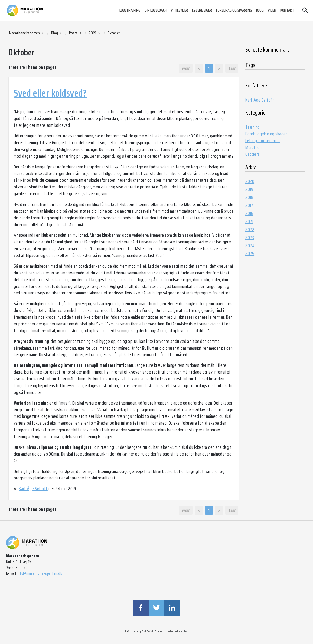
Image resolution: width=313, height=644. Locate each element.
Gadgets (253, 154)
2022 (250, 230)
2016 (249, 213)
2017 (249, 205)
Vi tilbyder (179, 10)
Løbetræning (130, 10)
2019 (249, 189)
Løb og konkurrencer (263, 141)
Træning (253, 127)
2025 (250, 254)
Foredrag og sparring (234, 10)
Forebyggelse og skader (266, 134)
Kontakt (287, 10)
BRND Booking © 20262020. (140, 631)
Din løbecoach (156, 10)
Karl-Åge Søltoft (33, 489)
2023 (250, 238)
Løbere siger (202, 10)
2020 (250, 181)
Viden (272, 10)
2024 (250, 246)
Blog (260, 10)
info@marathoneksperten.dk (39, 573)
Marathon (253, 147)
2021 (249, 222)
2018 (249, 197)
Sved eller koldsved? (50, 93)
